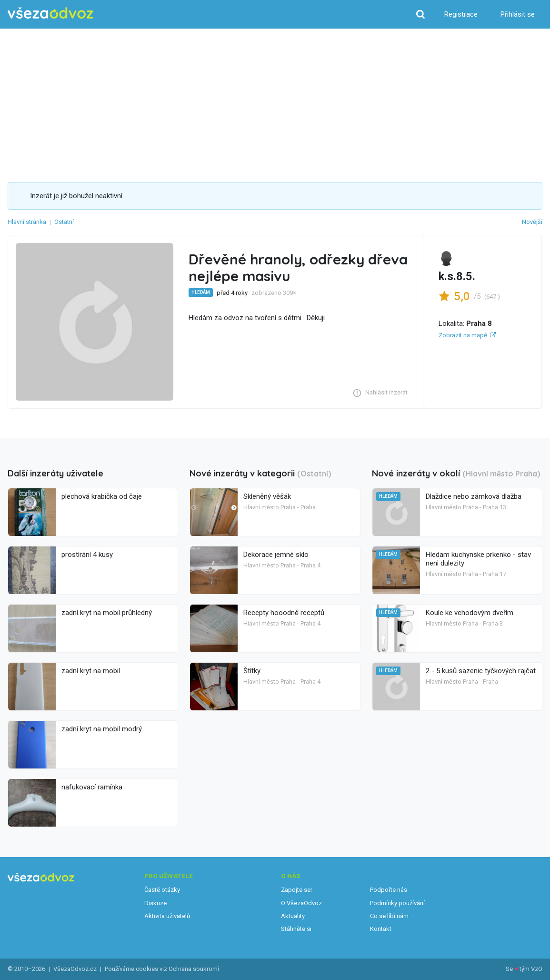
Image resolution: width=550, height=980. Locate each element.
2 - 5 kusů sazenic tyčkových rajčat (481, 671)
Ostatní (64, 222)
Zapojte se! (296, 890)
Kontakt (381, 929)
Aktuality (293, 916)
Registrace (461, 14)
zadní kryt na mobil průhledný (107, 613)
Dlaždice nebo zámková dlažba (474, 496)
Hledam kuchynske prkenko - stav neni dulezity (478, 559)
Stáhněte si (296, 929)
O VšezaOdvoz (301, 903)
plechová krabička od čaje (102, 496)
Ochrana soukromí (194, 969)
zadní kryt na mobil (91, 671)
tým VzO (531, 969)
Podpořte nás (389, 890)
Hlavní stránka (27, 222)
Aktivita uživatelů (167, 916)
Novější (532, 222)
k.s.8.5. (457, 276)
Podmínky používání (397, 903)
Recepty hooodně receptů (284, 613)
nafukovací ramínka (92, 787)
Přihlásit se (518, 14)
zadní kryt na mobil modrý (102, 729)
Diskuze (155, 903)
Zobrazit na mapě (463, 335)
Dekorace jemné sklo (276, 555)
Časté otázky (162, 890)
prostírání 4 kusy (87, 555)
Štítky (252, 671)
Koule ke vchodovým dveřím (470, 613)
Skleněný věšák (267, 496)
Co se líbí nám (389, 916)
